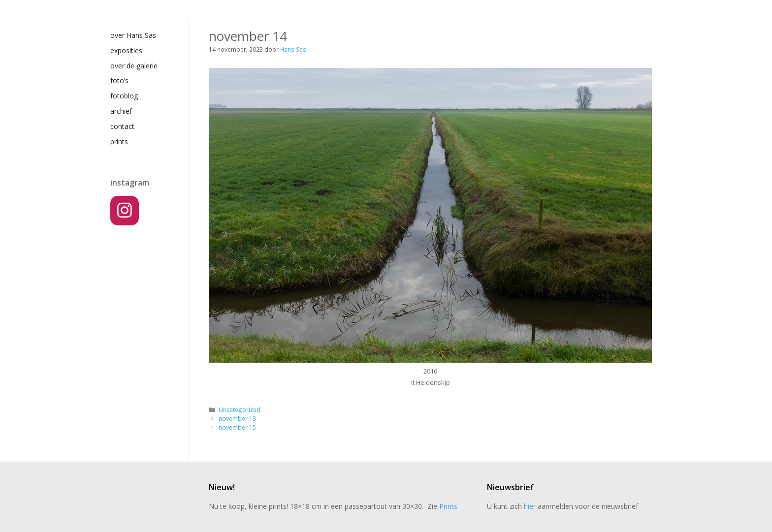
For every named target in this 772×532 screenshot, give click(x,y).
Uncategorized (240, 409)
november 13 (237, 418)
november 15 (237, 427)
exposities (126, 50)
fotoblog (124, 96)
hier (530, 506)
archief (121, 111)
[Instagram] (125, 211)
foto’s (119, 80)
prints (119, 141)
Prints (448, 506)
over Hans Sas (133, 35)
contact (122, 126)
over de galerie (134, 66)
